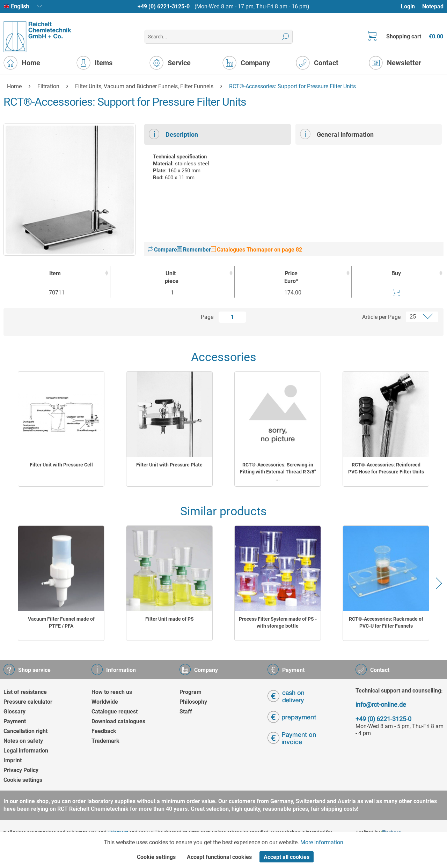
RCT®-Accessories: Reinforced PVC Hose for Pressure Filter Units (386, 468)
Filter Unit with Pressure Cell (61, 465)
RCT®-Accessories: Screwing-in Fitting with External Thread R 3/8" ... (278, 472)
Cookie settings (23, 780)
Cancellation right (25, 731)
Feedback (104, 731)
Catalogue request (115, 712)
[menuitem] (411, 6)
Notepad (433, 6)
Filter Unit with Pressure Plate (169, 465)
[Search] (285, 37)
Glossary (14, 712)
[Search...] (218, 37)
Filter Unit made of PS (170, 619)
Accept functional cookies (219, 857)
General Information (337, 134)
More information (322, 842)
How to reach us (112, 692)
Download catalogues (118, 721)
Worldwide (105, 702)
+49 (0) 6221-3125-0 (164, 6)
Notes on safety (23, 741)
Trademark (105, 741)
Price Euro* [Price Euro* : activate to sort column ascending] (291, 277)
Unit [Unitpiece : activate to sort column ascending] (171, 278)
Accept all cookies (287, 857)
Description (173, 134)
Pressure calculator (28, 702)
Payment (15, 721)
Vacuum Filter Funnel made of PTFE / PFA (61, 622)
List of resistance (25, 692)
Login (408, 6)
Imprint (13, 760)
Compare (162, 250)
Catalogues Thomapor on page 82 (257, 250)
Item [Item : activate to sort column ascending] (55, 273)
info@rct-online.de (381, 705)
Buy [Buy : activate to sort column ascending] (396, 273)
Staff (186, 712)
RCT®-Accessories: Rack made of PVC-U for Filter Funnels (386, 622)
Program (190, 692)
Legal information (26, 751)
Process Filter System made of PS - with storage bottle (278, 622)
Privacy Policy (21, 770)
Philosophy (193, 702)
